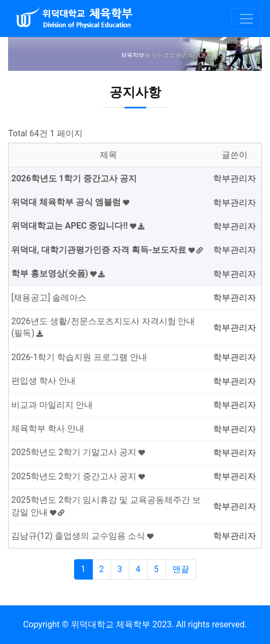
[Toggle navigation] (246, 19)
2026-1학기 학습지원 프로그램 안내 (79, 357)
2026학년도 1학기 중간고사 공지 (74, 178)
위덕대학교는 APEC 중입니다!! (78, 226)
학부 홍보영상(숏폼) (58, 273)
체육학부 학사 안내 (48, 429)
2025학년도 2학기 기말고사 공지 (78, 452)
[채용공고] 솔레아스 (49, 298)
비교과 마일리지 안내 (52, 405)
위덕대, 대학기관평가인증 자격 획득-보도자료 (107, 250)
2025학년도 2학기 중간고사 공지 (78, 476)
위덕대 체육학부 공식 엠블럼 (70, 202)
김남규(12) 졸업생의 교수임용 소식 (82, 536)
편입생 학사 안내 (43, 381)
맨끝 (181, 569)
